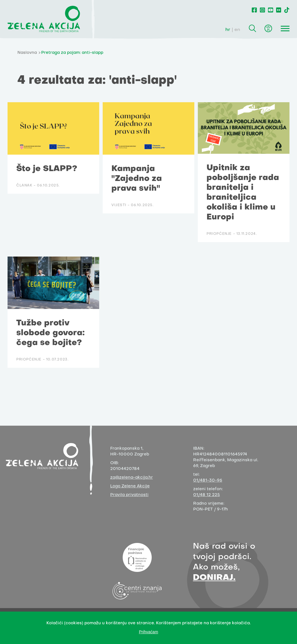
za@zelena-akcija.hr (132, 478)
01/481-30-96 (208, 481)
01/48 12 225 (207, 495)
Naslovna (27, 53)
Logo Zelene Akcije (130, 486)
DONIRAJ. (214, 578)
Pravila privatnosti (129, 495)
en (237, 30)
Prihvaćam (148, 632)
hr (228, 30)
